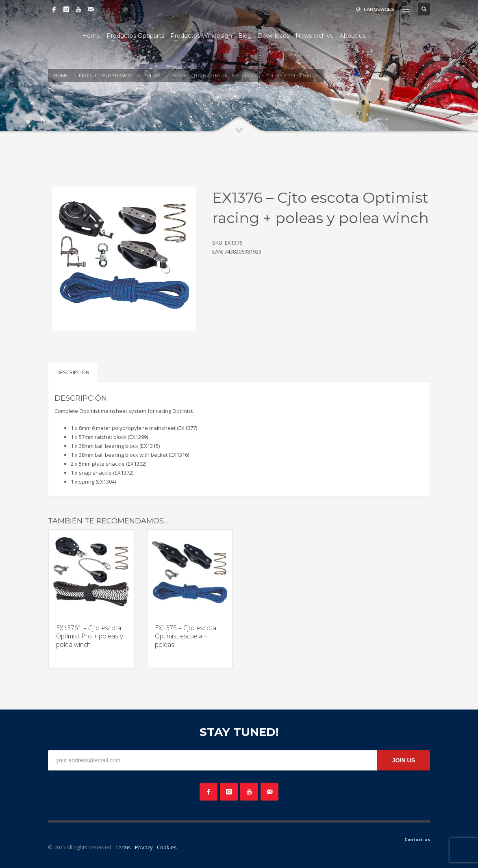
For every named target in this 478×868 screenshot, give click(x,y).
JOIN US (404, 760)
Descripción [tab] (73, 372)
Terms (123, 847)
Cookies (167, 847)
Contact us (417, 839)
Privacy (144, 847)
